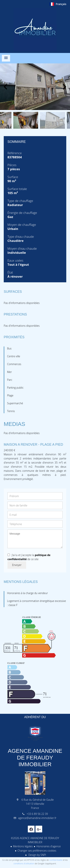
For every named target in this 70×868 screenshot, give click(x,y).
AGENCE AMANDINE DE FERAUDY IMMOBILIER (35, 758)
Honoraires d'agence (49, 846)
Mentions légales (23, 846)
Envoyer (17, 565)
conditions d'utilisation (24, 863)
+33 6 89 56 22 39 (37, 814)
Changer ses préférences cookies (37, 851)
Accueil (35, 30)
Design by (37, 855)
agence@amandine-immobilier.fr (37, 818)
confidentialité (56, 860)
